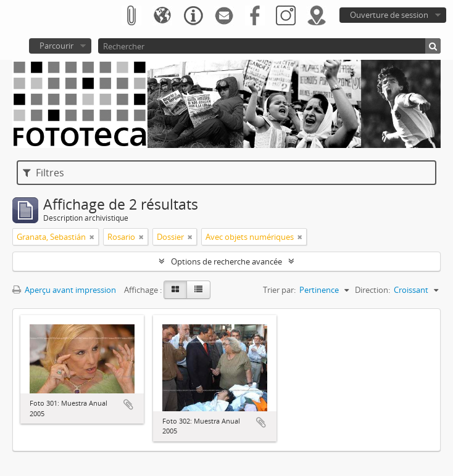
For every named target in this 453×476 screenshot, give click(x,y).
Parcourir (56, 46)
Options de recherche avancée (226, 261)
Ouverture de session (389, 15)
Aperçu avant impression (64, 290)
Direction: (372, 290)
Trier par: (279, 290)
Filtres (44, 173)
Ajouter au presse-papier (128, 404)
